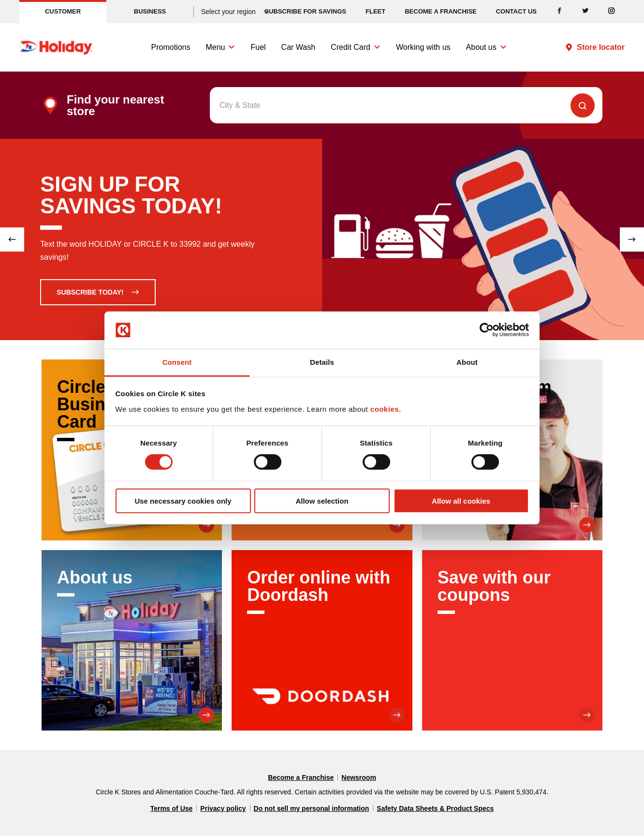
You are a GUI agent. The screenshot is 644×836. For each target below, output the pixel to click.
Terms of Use (172, 808)
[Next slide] (632, 239)
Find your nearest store (115, 105)
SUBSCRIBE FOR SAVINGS (305, 11)
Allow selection (322, 500)
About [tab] (467, 362)
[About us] (132, 640)
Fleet (375, 11)
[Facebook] (559, 12)
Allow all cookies (461, 500)
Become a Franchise (441, 11)
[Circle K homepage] (56, 47)
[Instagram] (612, 12)
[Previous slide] (12, 239)
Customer (63, 11)
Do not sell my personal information (312, 808)
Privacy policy (223, 808)
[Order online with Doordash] (322, 640)
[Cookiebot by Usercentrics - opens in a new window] (487, 330)
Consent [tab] (177, 362)
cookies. (386, 409)
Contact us (516, 11)
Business (150, 11)
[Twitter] (585, 12)
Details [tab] (322, 362)
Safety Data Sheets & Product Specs (435, 808)
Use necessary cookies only (183, 500)
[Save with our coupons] (512, 640)
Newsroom (359, 777)
